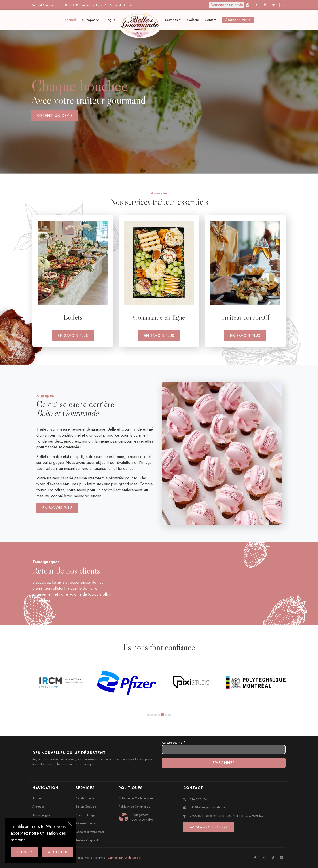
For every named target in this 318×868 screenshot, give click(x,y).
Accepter (58, 852)
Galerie (193, 20)
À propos (90, 20)
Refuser (24, 852)
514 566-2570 (46, 5)
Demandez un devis (227, 5)
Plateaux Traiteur (86, 823)
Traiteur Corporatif (87, 840)
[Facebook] (257, 5)
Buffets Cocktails (86, 807)
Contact (210, 20)
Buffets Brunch (85, 798)
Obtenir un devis (55, 116)
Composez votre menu (90, 832)
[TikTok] (273, 857)
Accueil (70, 20)
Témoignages (41, 815)
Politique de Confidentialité (136, 798)
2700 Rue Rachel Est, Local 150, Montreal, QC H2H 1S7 (227, 816)
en (284, 5)
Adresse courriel (224, 747)
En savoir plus (73, 336)
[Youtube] (282, 857)
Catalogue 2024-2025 (209, 827)
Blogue (110, 20)
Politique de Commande (134, 807)
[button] (148, 715)
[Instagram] (266, 5)
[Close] (70, 824)
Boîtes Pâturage (85, 815)
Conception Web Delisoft (125, 858)
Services (173, 20)
